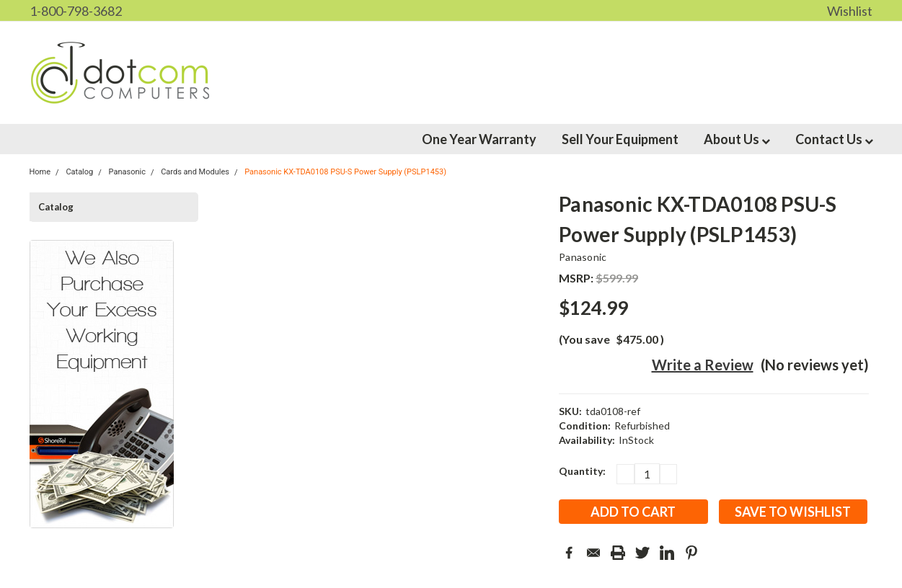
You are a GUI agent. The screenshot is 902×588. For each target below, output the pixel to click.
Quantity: (582, 471)
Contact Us (834, 139)
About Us (737, 139)
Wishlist (850, 11)
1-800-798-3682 (76, 11)
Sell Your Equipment (620, 139)
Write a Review (703, 365)
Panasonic (583, 257)
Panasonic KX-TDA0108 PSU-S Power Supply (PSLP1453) (345, 172)
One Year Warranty (479, 139)
